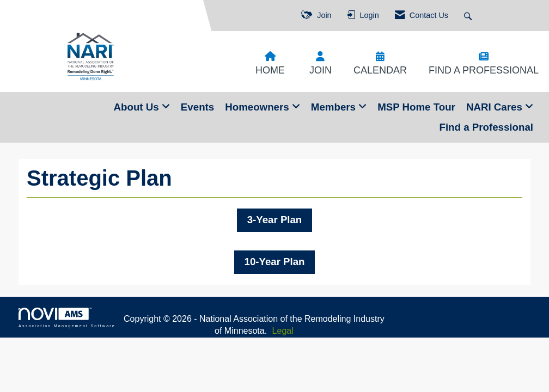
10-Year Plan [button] (275, 262)
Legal (283, 331)
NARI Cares (496, 107)
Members (335, 107)
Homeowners (258, 107)
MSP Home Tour (416, 107)
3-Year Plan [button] (275, 220)
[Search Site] (469, 16)
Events (197, 107)
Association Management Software (67, 318)
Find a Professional (486, 127)
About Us (138, 107)
